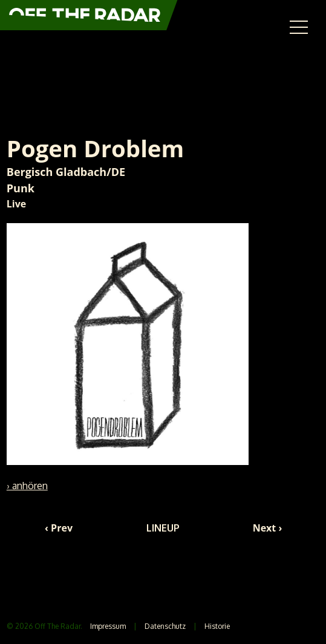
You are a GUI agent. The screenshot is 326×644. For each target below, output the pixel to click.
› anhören (27, 486)
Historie (217, 626)
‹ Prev (59, 528)
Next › (268, 528)
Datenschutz (165, 626)
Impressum (108, 626)
